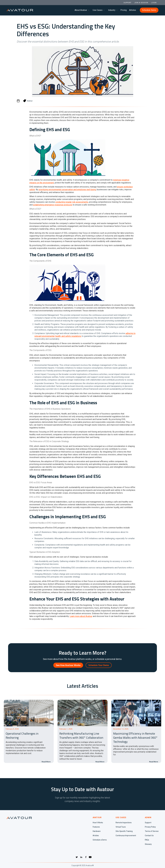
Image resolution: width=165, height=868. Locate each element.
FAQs (147, 840)
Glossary (148, 844)
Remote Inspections (124, 823)
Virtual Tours (121, 827)
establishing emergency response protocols (53, 205)
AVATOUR (97, 817)
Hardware (97, 831)
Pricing (124, 10)
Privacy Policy (150, 827)
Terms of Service (152, 831)
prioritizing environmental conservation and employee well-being (67, 190)
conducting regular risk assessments (72, 202)
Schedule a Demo (100, 840)
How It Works (98, 823)
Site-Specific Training (124, 831)
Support (148, 823)
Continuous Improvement (126, 836)
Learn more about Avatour (81, 616)
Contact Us (149, 836)
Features (96, 827)
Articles (133, 10)
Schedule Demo (149, 10)
